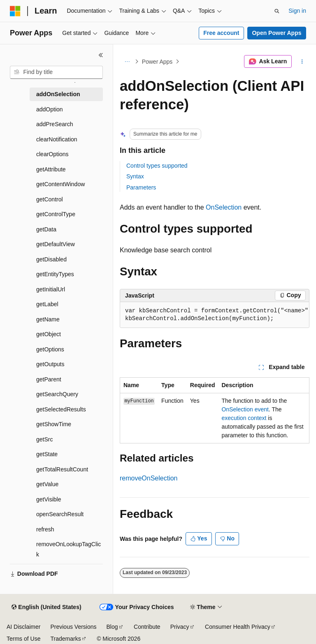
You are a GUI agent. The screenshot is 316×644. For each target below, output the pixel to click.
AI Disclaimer (23, 627)
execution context (244, 418)
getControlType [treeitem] (56, 214)
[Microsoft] (15, 11)
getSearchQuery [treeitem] (57, 394)
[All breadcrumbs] (127, 62)
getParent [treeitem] (49, 379)
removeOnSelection (149, 478)
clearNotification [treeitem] (57, 139)
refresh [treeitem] (45, 529)
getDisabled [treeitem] (51, 259)
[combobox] (56, 72)
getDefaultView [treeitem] (56, 244)
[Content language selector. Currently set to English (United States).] (46, 607)
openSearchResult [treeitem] (60, 514)
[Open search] (277, 11)
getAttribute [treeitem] (51, 169)
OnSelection (224, 207)
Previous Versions (73, 627)
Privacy (180, 627)
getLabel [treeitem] (47, 304)
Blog (112, 627)
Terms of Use (23, 639)
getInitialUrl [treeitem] (51, 289)
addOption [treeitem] (50, 109)
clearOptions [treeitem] (52, 154)
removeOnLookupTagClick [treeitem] (69, 549)
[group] (215, 315)
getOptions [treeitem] (50, 349)
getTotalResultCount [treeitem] (62, 469)
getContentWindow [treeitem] (60, 184)
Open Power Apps (276, 33)
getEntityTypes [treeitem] (55, 274)
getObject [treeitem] (49, 334)
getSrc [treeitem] (44, 439)
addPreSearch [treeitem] (55, 124)
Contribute (147, 627)
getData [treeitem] (46, 229)
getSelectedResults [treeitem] (61, 409)
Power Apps (157, 62)
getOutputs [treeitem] (50, 364)
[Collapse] (101, 55)
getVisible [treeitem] (49, 499)
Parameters (141, 187)
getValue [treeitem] (47, 484)
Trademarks (65, 639)
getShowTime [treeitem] (54, 424)
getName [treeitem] (48, 319)
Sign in (297, 11)
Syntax (135, 176)
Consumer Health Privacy (238, 627)
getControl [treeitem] (50, 199)
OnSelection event (245, 409)
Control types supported (157, 166)
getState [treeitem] (47, 454)
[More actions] (302, 62)
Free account (221, 33)
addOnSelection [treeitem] (58, 94)
